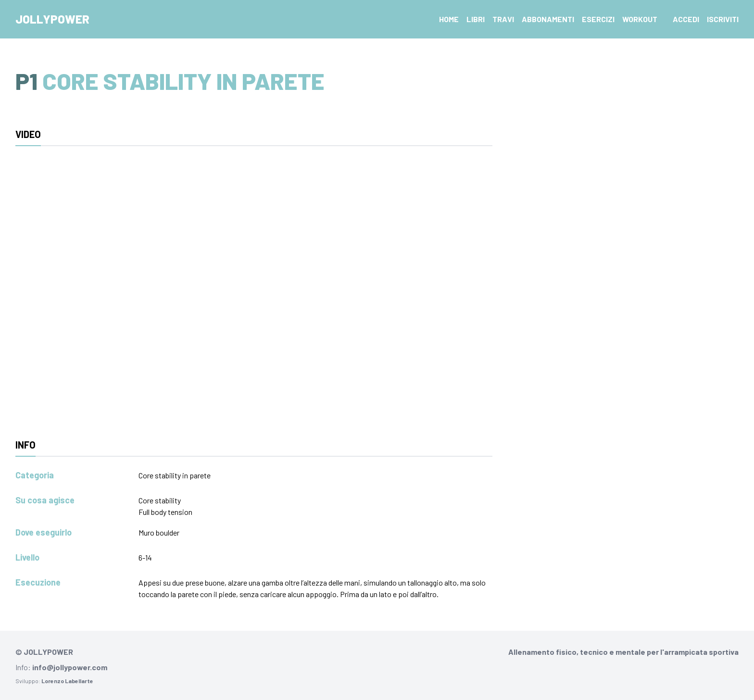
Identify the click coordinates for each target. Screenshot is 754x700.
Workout (640, 19)
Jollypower (52, 19)
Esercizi (598, 19)
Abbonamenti (548, 19)
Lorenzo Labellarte (67, 681)
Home (449, 19)
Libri (476, 19)
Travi (503, 19)
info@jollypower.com (70, 667)
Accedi (686, 19)
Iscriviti (723, 19)
